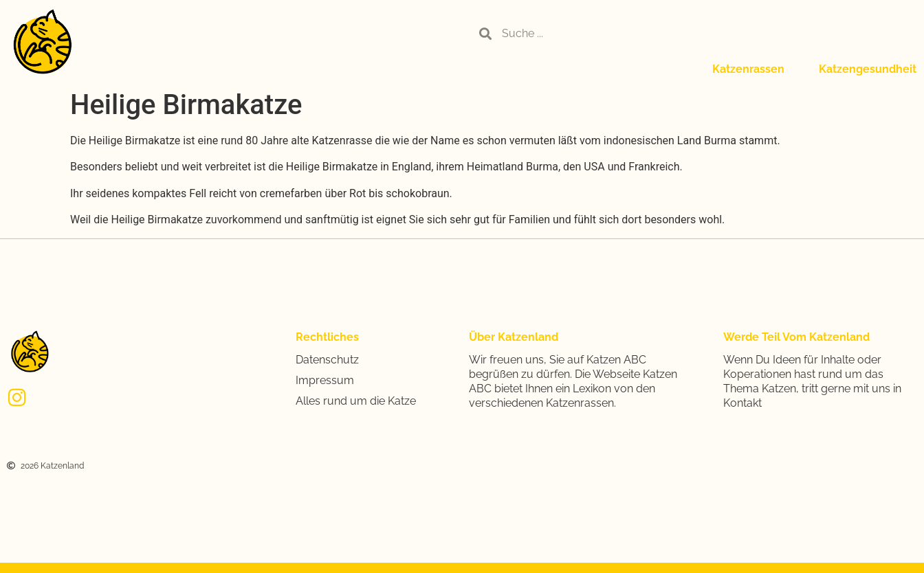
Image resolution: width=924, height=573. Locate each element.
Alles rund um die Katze (356, 401)
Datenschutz (327, 360)
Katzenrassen (748, 69)
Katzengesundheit (868, 69)
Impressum (325, 380)
